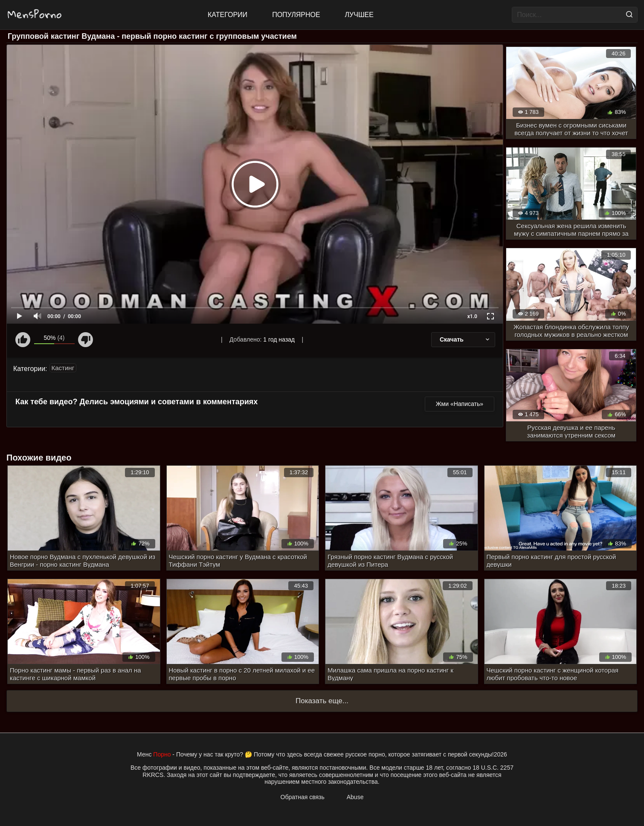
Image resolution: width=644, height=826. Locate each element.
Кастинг (63, 368)
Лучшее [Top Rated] (359, 15)
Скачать (465, 339)
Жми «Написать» (460, 404)
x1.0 (472, 316)
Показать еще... (322, 701)
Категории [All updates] (228, 15)
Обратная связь (303, 797)
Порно (162, 754)
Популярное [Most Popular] (296, 15)
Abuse (355, 797)
